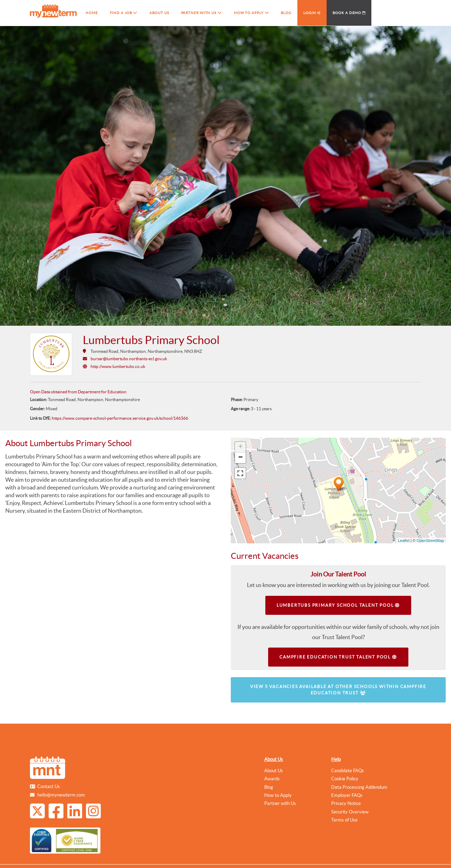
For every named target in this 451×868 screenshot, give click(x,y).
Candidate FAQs (348, 771)
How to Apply (278, 795)
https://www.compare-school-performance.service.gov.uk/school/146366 (120, 418)
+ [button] (240, 447)
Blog (269, 787)
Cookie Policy (345, 779)
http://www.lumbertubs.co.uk (118, 366)
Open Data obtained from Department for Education (78, 392)
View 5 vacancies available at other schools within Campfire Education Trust (338, 690)
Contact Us (49, 786)
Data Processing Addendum (359, 787)
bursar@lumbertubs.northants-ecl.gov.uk (129, 359)
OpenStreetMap (430, 541)
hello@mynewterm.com (61, 795)
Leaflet (404, 541)
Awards (272, 779)
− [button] (240, 458)
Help (336, 759)
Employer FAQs (347, 795)
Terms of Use (344, 820)
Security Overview (350, 812)
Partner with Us (280, 803)
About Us (274, 759)
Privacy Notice (346, 803)
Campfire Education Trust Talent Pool (338, 657)
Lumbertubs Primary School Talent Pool (338, 605)
